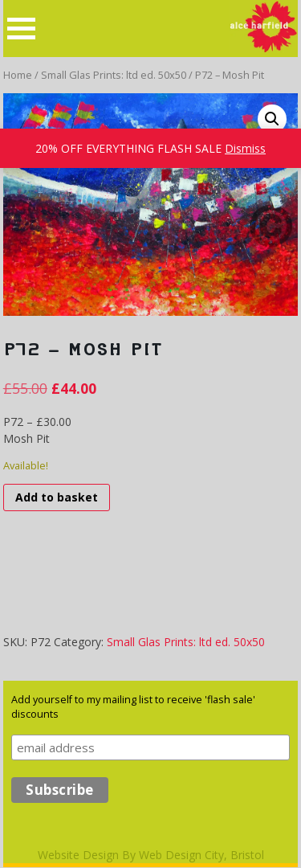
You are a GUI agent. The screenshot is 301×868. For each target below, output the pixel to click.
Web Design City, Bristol (201, 855)
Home (18, 75)
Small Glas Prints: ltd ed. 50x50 (114, 75)
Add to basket (57, 497)
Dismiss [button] (245, 148)
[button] (272, 119)
